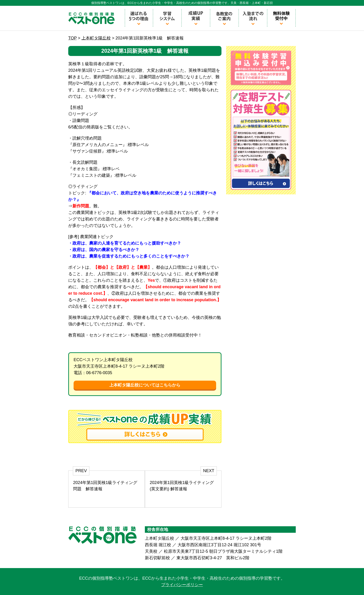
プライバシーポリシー (182, 585)
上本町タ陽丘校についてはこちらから (145, 385)
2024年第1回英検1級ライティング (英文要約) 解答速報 (182, 486)
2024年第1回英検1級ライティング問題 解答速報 (105, 486)
